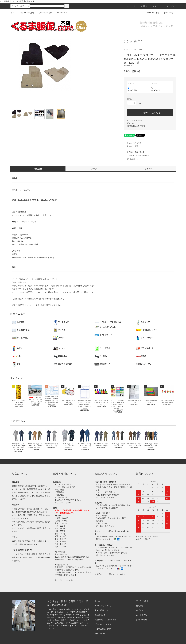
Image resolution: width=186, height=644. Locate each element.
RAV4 (136, 42)
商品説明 (38, 169)
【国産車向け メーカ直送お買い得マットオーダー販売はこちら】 (39, 299)
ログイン (155, 6)
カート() (169, 6)
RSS (97, 634)
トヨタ (140, 40)
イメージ (93, 169)
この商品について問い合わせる (136, 156)
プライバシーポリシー (104, 624)
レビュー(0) (148, 169)
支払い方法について (103, 606)
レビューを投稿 (131, 146)
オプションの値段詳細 (134, 120)
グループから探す (44, 13)
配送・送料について (103, 610)
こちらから (68, 503)
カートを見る (141, 615)
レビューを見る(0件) (133, 143)
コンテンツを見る (61, 13)
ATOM (102, 634)
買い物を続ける (131, 159)
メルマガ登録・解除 (151, 13)
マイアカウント (142, 601)
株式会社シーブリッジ (64, 628)
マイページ (129, 6)
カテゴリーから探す (26, 13)
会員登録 (142, 6)
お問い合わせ (167, 13)
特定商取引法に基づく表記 (136, 126)
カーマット (133, 40)
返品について (131, 123)
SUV (131, 42)
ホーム (13, 13)
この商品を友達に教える (134, 152)
